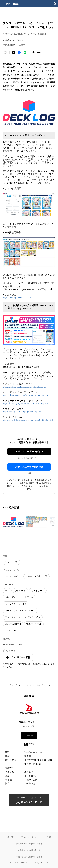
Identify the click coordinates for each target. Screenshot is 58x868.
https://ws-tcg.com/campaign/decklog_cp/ (22, 412)
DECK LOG (10, 631)
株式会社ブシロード (42, 685)
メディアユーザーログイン (29, 452)
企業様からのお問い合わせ (29, 850)
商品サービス (11, 562)
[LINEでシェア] (25, 53)
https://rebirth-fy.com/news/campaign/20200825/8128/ (28, 420)
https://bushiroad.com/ (12, 644)
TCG (7, 591)
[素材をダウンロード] (34, 53)
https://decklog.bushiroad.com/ (17, 297)
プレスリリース (22, 685)
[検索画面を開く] (55, 4)
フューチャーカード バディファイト (23, 617)
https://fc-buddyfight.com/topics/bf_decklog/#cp (25, 403)
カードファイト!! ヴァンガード (20, 611)
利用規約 (48, 837)
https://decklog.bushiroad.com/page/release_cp (24, 387)
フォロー (29, 735)
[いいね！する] (5, 53)
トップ (8, 685)
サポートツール (34, 624)
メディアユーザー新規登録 (29, 467)
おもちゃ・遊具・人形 (37, 576)
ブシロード (20, 591)
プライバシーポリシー (29, 837)
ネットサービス (13, 576)
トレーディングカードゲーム (19, 597)
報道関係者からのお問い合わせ (29, 844)
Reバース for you (13, 624)
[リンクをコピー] (39, 53)
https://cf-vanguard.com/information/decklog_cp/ (26, 395)
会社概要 (10, 837)
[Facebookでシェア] (19, 53)
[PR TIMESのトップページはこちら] (12, 4)
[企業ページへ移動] (29, 710)
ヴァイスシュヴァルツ (16, 604)
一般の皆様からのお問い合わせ (29, 857)
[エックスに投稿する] (14, 53)
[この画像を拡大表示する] (13, 522)
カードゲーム (38, 591)
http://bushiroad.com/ (34, 752)
